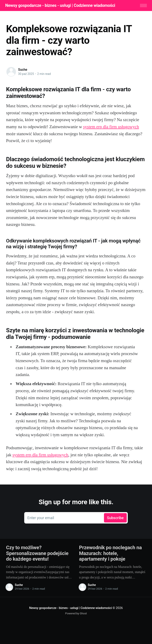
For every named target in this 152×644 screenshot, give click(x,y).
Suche (23, 70)
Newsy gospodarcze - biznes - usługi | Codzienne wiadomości (61, 6)
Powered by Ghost (76, 614)
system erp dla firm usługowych (111, 127)
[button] (143, 6)
